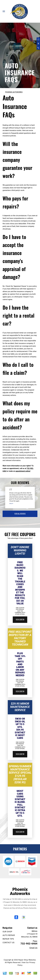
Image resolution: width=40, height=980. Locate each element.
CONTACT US (8, 943)
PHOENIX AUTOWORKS (14, 92)
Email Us (33, 948)
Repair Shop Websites (27, 960)
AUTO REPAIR (9, 935)
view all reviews (20, 513)
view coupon (20, 619)
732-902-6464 (16, 899)
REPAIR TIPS (8, 939)
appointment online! (23, 471)
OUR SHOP (7, 932)
